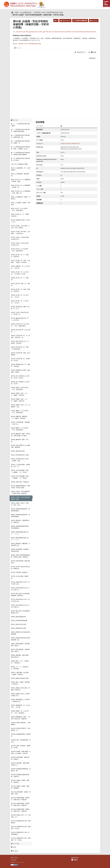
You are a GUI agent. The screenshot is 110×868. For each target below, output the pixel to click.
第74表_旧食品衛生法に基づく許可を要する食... (20, 583)
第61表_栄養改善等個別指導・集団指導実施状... (20, 510)
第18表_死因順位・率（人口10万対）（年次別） (21, 267)
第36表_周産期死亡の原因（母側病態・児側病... (20, 371)
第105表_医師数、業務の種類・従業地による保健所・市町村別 (21, 752)
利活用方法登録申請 (80, 20)
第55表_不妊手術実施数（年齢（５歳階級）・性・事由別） (20, 477)
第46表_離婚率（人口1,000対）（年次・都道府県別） (20, 429)
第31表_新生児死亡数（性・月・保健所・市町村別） (20, 342)
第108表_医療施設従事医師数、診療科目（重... (21, 770)
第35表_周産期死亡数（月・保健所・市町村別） (20, 365)
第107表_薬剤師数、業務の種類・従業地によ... (21, 764)
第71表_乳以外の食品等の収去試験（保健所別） (20, 568)
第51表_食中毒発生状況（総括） (20, 455)
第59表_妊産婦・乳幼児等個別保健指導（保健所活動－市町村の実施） (39, 15)
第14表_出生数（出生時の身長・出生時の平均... (20, 244)
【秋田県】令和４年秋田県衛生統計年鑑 (48, 12)
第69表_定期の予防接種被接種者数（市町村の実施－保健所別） (20, 556)
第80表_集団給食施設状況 (18, 617)
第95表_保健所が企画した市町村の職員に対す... (20, 695)
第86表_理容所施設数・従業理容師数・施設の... (20, 645)
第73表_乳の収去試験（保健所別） (20, 577)
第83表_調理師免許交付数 (18, 628)
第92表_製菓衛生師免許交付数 (20, 678)
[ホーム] (12, 12)
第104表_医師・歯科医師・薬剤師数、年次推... (21, 747)
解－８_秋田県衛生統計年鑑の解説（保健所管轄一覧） (20, 136)
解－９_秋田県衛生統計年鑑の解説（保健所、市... (20, 142)
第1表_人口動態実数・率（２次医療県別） (21, 169)
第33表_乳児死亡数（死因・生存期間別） (20, 354)
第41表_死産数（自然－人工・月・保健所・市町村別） (20, 400)
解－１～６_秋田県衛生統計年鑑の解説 (20, 125)
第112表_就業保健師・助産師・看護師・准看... (21, 793)
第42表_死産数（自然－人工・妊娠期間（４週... (20, 406)
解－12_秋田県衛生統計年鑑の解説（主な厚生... (20, 159)
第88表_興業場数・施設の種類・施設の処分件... (20, 656)
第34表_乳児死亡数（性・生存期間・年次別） (20, 360)
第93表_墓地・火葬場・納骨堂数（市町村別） (20, 683)
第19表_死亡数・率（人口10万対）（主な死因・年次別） (20, 273)
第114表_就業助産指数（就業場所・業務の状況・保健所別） (20, 804)
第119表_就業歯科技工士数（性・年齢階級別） (21, 833)
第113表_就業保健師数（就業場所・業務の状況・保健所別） (20, 799)
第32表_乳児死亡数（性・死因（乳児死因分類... (20, 348)
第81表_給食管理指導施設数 (19, 621)
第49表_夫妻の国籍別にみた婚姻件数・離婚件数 (20, 446)
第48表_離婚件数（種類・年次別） (20, 440)
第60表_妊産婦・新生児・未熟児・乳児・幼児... (20, 504)
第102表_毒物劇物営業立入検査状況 (21, 735)
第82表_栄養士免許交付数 (18, 624)
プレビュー (18, 48)
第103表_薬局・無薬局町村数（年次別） (21, 741)
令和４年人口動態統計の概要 (19, 164)
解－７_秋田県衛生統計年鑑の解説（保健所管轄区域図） (20, 130)
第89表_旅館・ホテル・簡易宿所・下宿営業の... (20, 662)
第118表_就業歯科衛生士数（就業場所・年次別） (21, 828)
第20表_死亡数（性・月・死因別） (20, 279)
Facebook (15, 851)
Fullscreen (92, 58)
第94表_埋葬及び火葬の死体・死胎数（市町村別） (20, 689)
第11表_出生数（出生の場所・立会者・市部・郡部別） (20, 227)
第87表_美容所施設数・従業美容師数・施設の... (20, 650)
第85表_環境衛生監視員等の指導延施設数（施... (20, 639)
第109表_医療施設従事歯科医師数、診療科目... (20, 776)
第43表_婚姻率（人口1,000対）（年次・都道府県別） (20, 412)
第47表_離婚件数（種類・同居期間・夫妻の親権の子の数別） (20, 435)
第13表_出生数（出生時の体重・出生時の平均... (20, 238)
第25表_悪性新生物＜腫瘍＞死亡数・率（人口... (20, 308)
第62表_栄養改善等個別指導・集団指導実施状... (20, 516)
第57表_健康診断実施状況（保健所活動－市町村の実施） (20, 487)
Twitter (14, 847)
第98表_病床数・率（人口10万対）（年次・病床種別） (20, 712)
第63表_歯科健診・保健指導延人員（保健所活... (20, 521)
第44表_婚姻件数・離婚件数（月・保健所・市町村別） (19, 417)
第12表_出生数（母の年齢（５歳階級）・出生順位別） (20, 232)
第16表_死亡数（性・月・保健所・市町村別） (20, 256)
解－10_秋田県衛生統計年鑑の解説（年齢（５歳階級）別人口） (20, 148)
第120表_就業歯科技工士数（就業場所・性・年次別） (21, 839)
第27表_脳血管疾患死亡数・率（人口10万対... (20, 319)
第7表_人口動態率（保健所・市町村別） (21, 204)
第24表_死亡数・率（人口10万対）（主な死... (20, 302)
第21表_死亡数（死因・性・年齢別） (20, 284)
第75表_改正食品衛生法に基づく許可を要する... (20, 589)
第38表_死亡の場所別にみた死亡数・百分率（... (20, 383)
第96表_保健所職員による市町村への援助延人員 (20, 700)
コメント (94, 20)
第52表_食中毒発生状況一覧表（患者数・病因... (20, 460)
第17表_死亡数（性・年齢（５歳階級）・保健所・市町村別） (20, 261)
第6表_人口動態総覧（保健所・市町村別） (21, 198)
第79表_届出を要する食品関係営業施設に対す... (20, 612)
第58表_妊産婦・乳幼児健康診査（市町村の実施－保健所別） (20, 492)
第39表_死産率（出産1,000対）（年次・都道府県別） (20, 388)
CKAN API (14, 860)
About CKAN (14, 858)
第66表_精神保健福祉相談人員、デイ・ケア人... (20, 539)
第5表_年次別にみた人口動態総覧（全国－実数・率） (21, 192)
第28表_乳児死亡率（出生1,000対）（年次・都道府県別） (20, 325)
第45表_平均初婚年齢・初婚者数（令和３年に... (20, 423)
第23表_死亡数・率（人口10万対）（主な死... (20, 296)
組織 (17, 12)
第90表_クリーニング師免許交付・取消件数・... (20, 668)
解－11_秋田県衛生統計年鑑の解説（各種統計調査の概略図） (20, 154)
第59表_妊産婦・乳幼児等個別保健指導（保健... (20, 498)
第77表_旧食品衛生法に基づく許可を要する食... (20, 600)
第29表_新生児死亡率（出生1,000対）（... (21, 331)
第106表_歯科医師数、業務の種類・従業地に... (20, 758)
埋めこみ (92, 52)
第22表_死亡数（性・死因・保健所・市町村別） (20, 290)
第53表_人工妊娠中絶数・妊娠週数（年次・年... (20, 465)
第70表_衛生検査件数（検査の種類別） (20, 562)
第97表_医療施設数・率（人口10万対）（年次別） (21, 706)
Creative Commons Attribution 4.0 (70, 144)
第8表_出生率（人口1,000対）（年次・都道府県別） (20, 209)
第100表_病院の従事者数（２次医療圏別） (21, 724)
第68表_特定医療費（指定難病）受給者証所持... (20, 550)
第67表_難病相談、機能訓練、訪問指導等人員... (20, 544)
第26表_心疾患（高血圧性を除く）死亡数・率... (20, 313)
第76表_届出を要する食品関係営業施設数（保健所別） (20, 595)
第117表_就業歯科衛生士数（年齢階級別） (21, 822)
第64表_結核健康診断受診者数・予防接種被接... (20, 527)
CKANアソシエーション (18, 862)
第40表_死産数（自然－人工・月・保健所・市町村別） (20, 394)
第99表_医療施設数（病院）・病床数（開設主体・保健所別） (20, 718)
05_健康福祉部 (26, 12)
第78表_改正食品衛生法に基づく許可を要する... (20, 606)
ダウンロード (65, 20)
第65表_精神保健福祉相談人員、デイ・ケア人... (20, 533)
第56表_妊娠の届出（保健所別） (20, 482)
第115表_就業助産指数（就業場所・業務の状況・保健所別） (20, 810)
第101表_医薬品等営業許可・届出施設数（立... (21, 729)
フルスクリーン (80, 52)
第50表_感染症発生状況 (18, 451)
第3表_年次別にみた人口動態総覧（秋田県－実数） (21, 181)
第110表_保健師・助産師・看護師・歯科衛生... (20, 781)
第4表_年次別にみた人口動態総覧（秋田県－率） (21, 186)
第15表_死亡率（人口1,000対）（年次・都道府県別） (20, 250)
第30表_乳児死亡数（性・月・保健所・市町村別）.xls (20, 336)
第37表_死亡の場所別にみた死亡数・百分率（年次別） (20, 377)
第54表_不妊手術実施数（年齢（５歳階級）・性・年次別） (20, 471)
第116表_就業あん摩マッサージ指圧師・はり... (21, 816)
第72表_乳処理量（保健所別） (20, 572)
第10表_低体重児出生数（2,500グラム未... (21, 221)
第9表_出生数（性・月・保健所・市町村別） (21, 215)
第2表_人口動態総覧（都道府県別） (20, 175)
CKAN (74, 860)
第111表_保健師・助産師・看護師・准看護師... (20, 787)
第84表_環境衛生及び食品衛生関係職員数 (20, 633)
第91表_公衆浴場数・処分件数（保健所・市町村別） (20, 673)
